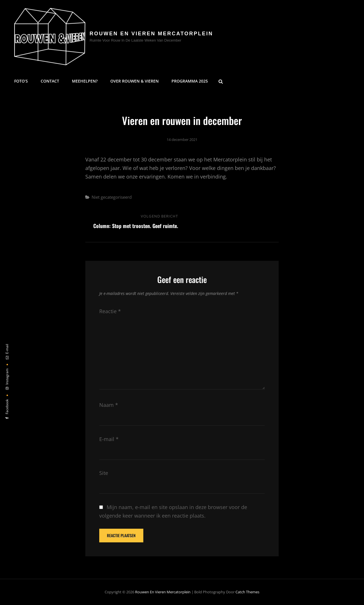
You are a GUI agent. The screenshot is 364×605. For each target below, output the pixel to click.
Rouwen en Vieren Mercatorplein (151, 34)
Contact (50, 81)
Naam (109, 405)
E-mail (109, 439)
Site (104, 473)
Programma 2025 (190, 81)
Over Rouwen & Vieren (135, 81)
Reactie (110, 311)
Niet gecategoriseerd (112, 197)
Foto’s (21, 81)
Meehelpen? (85, 81)
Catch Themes (247, 592)
